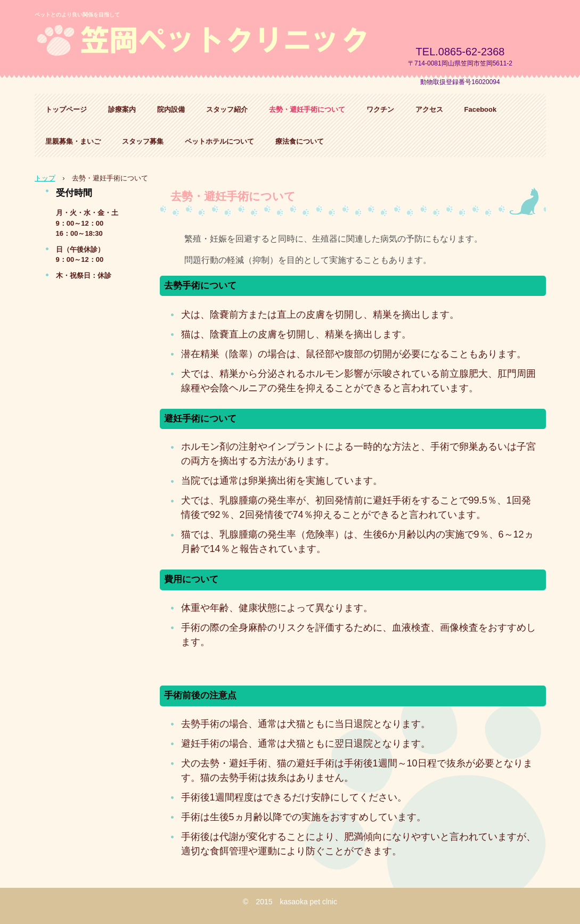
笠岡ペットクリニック (213, 42)
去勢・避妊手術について (307, 109)
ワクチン (380, 109)
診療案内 (122, 109)
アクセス (429, 109)
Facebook (481, 109)
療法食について (300, 141)
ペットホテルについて (219, 141)
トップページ (66, 109)
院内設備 (171, 109)
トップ (45, 178)
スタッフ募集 (143, 141)
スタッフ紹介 (227, 109)
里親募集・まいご (73, 141)
